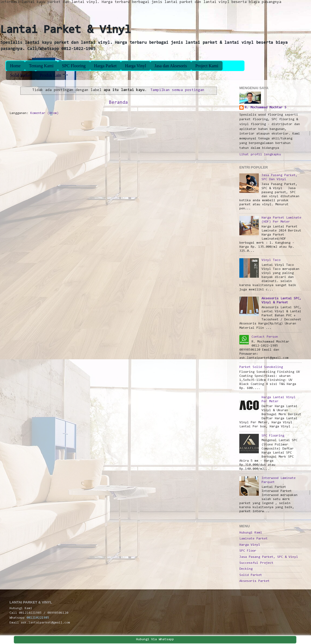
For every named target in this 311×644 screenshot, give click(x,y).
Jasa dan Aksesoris (171, 66)
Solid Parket (21, 75)
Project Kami (207, 66)
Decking (246, 569)
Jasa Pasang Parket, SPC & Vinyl (269, 557)
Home (15, 66)
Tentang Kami (41, 66)
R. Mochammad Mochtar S (266, 108)
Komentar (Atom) (44, 113)
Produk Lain (51, 75)
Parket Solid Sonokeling (261, 367)
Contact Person (265, 337)
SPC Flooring (74, 66)
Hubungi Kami (251, 533)
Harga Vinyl (135, 66)
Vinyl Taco (271, 260)
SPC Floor (248, 551)
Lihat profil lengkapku (260, 155)
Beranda (118, 103)
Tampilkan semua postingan (177, 90)
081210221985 (38, 618)
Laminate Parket (254, 539)
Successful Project (256, 563)
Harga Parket (105, 66)
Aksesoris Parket (254, 581)
